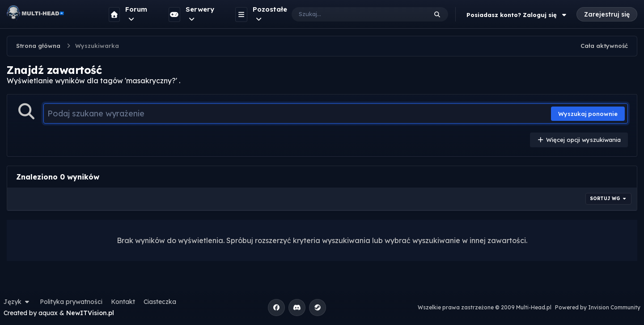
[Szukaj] (350, 14)
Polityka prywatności (71, 302)
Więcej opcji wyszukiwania (579, 140)
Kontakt (123, 302)
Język (17, 302)
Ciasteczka (160, 302)
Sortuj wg (609, 199)
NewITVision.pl (90, 313)
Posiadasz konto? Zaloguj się (517, 15)
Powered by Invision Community (598, 307)
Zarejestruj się (607, 14)
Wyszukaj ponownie (588, 114)
